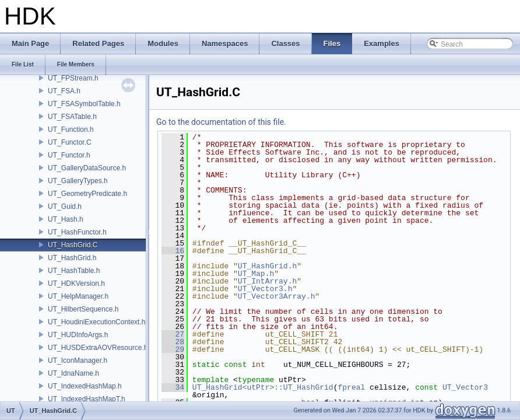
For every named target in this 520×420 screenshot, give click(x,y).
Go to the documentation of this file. (221, 122)
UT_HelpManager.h (78, 296)
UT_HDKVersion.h (76, 283)
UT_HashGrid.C (73, 245)
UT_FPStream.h (73, 78)
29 (173, 349)
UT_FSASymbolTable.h (84, 104)
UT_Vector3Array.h (277, 296)
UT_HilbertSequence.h (83, 309)
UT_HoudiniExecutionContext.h (96, 322)
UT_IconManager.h (78, 360)
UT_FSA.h (64, 91)
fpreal (351, 387)
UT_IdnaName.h (73, 373)
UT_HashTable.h (74, 271)
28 (173, 342)
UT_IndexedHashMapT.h (87, 399)
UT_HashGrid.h (72, 258)
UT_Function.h (71, 129)
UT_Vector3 (465, 387)
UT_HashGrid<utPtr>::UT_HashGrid (263, 387)
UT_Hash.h (66, 219)
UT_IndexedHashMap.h (85, 386)
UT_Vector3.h (265, 289)
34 (173, 387)
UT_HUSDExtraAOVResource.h (98, 348)
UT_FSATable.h (72, 117)
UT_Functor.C (70, 142)
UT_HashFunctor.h (77, 232)
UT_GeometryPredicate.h (87, 194)
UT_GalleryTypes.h (78, 181)
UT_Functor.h (69, 155)
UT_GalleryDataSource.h (87, 168)
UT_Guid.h (65, 206)
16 (173, 251)
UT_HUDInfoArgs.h (78, 335)
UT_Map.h (256, 274)
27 (173, 334)
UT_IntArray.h (267, 281)
